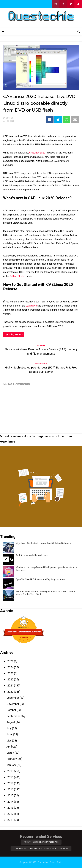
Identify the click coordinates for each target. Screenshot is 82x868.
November (13, 704)
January (12, 765)
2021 (11, 685)
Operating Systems (14, 334)
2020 (11, 692)
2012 (11, 814)
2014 (11, 802)
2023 (11, 673)
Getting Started (17, 276)
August (11, 722)
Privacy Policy (56, 862)
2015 (11, 795)
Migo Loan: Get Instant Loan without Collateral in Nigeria (43, 543)
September (13, 716)
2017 (11, 783)
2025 (11, 661)
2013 (11, 808)
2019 (11, 771)
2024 (11, 667)
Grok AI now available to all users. (32, 555)
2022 (11, 679)
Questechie (43, 862)
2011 (11, 820)
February (12, 759)
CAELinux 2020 (37, 153)
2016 (11, 789)
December (13, 698)
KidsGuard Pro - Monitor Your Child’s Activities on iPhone (41, 849)
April (9, 747)
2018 (11, 777)
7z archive (31, 306)
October (12, 710)
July (9, 728)
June (10, 734)
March (11, 753)
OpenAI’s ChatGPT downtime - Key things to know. (41, 579)
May (9, 741)
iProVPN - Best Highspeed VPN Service (41, 842)
